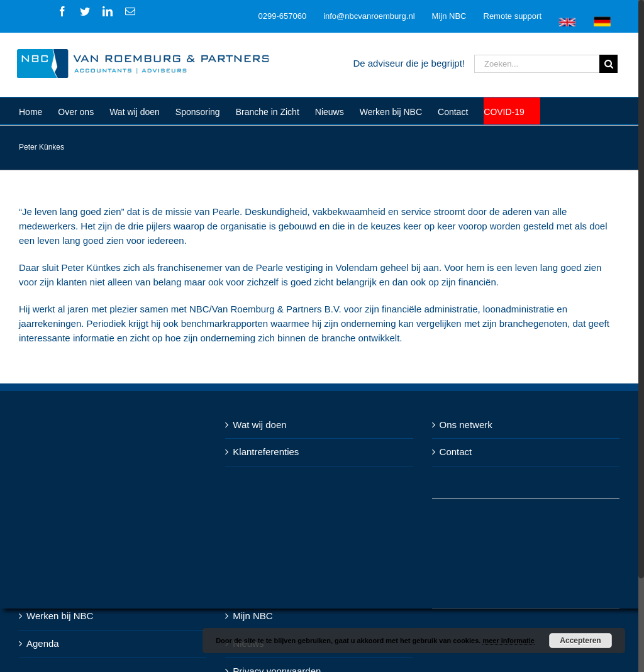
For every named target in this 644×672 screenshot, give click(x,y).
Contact (456, 452)
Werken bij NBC (60, 616)
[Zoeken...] (537, 64)
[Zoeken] (608, 64)
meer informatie (508, 641)
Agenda (43, 643)
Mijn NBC (253, 616)
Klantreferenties (266, 452)
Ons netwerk (466, 425)
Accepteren (580, 641)
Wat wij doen (259, 425)
